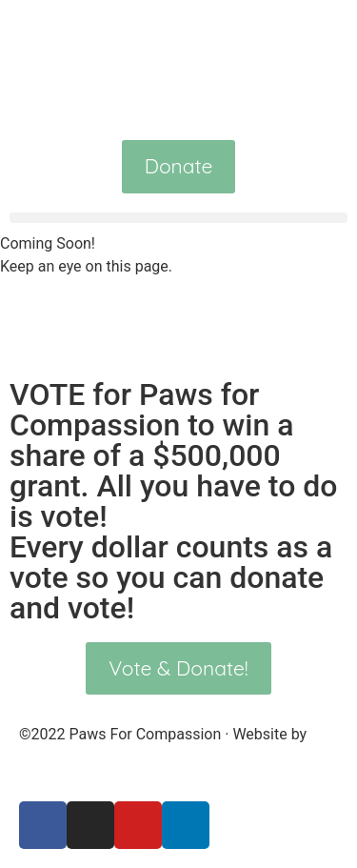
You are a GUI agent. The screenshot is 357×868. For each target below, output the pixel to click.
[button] (178, 218)
